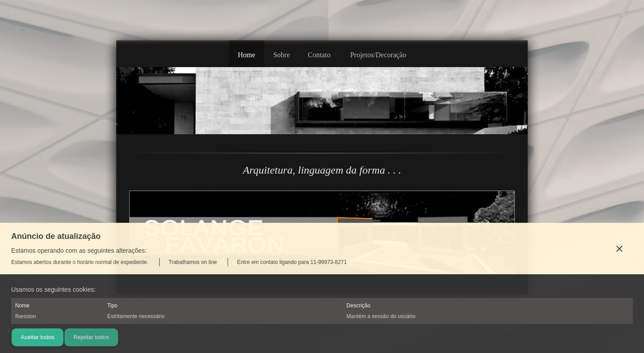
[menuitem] (247, 54)
